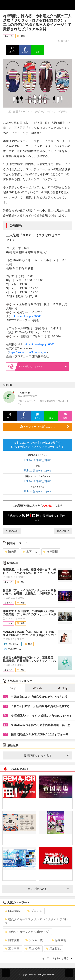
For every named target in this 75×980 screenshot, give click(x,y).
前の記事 (12, 531)
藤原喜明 (59, 940)
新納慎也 (53, 949)
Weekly (38, 688)
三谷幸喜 (12, 949)
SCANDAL (13, 911)
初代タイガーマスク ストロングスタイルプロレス (36, 921)
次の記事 (63, 531)
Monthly (62, 688)
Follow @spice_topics (38, 460)
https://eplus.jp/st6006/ (27, 316)
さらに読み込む (49, 889)
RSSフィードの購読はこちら (44, 426)
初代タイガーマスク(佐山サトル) (27, 932)
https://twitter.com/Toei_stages (28, 352)
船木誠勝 (12, 940)
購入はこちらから (43, 366)
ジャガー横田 (35, 940)
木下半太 (30, 552)
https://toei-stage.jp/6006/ (39, 344)
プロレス (35, 911)
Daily (12, 688)
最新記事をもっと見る (46, 756)
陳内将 (11, 552)
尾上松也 (33, 949)
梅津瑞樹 (50, 552)
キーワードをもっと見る (57, 958)
